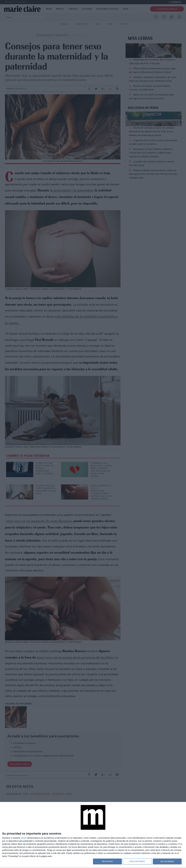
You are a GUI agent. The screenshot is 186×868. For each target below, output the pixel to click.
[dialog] (93, 835)
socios (24, 838)
